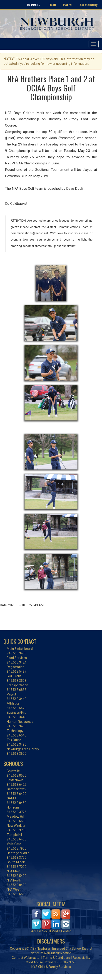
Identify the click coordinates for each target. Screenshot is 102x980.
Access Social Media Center (51, 931)
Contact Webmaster (26, 958)
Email (52, 5)
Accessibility (88, 5)
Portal (68, 5)
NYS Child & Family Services (51, 967)
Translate (33, 5)
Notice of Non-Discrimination (51, 953)
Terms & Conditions (57, 958)
